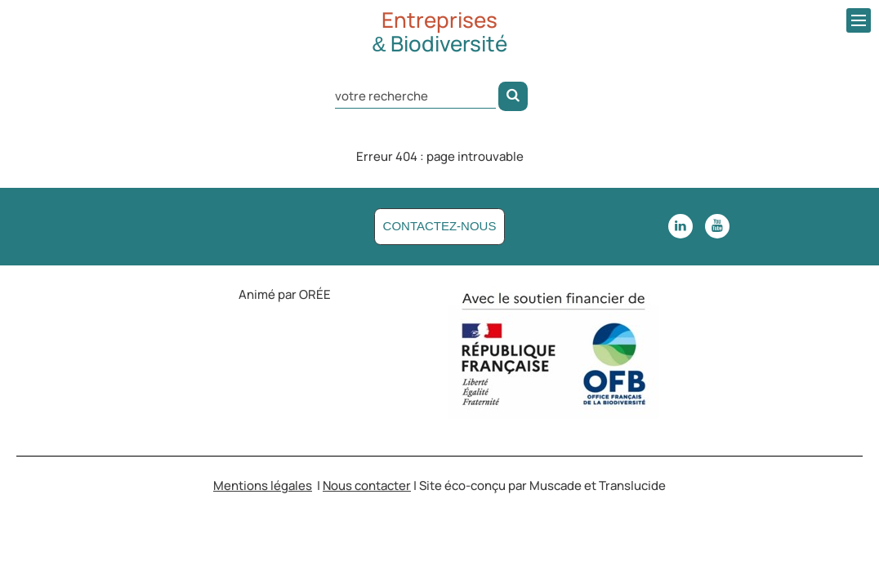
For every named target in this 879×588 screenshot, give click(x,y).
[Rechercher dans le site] (415, 95)
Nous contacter (367, 486)
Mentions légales (263, 486)
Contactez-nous (440, 226)
